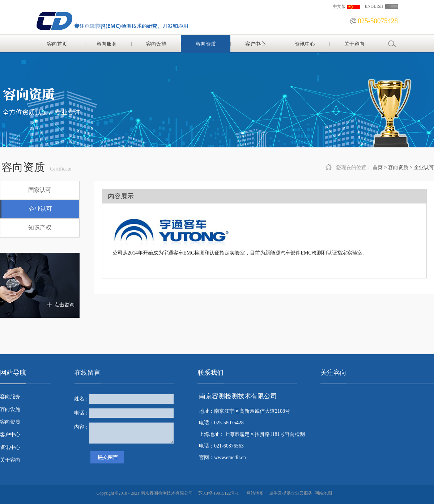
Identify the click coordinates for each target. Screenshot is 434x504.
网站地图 (254, 493)
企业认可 (424, 167)
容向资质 (398, 167)
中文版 (339, 7)
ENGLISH (374, 6)
